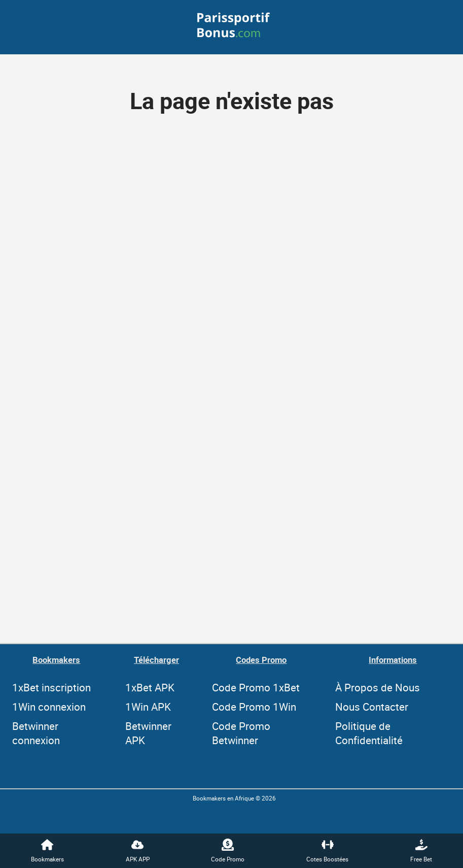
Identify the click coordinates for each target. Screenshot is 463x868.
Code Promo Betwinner (241, 733)
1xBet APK (150, 687)
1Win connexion (49, 707)
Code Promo (228, 851)
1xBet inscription (51, 687)
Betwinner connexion (36, 733)
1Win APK (148, 707)
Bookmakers (47, 851)
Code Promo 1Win (254, 707)
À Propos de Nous (378, 687)
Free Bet (421, 851)
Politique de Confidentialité (369, 733)
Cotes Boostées (327, 851)
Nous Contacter (372, 707)
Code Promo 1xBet (256, 687)
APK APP (138, 851)
